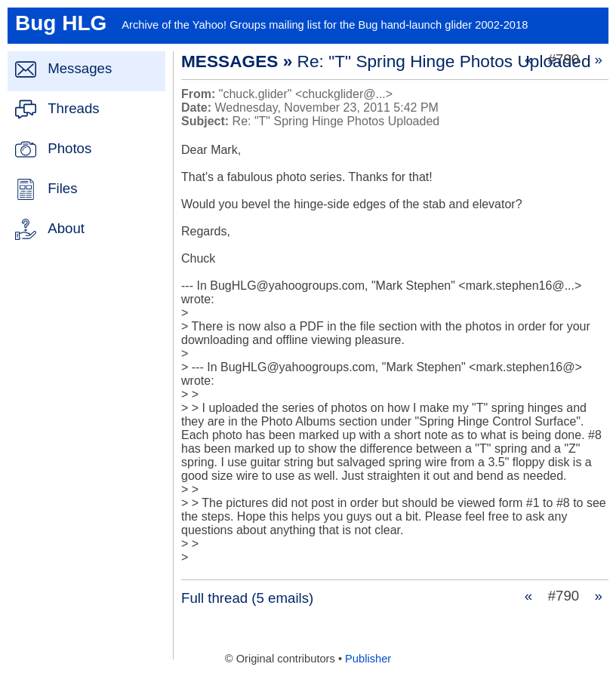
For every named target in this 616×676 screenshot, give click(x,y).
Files (62, 188)
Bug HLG (61, 23)
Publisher (368, 659)
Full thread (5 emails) (247, 598)
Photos (69, 148)
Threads (73, 108)
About (66, 228)
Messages (80, 68)
